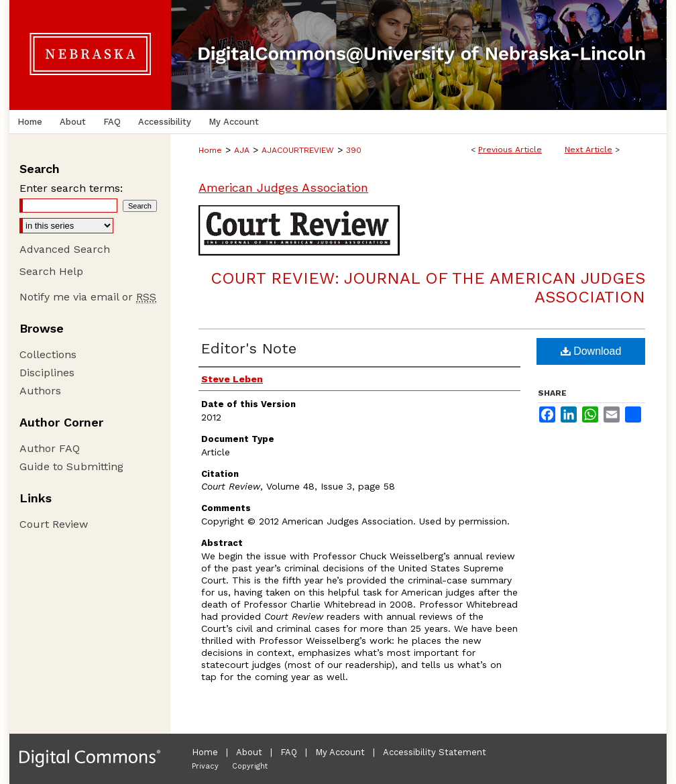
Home (210, 150)
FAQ (289, 752)
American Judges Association (283, 187)
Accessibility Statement (435, 752)
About (249, 752)
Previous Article (510, 150)
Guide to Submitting (71, 466)
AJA (242, 150)
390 (354, 150)
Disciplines (47, 373)
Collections (48, 354)
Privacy (205, 766)
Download (591, 351)
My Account (340, 752)
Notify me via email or (88, 297)
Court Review (54, 524)
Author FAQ (50, 448)
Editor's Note (249, 348)
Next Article (588, 150)
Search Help (51, 271)
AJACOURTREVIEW (298, 150)
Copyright (250, 766)
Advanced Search (65, 249)
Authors (40, 391)
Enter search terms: (71, 188)
